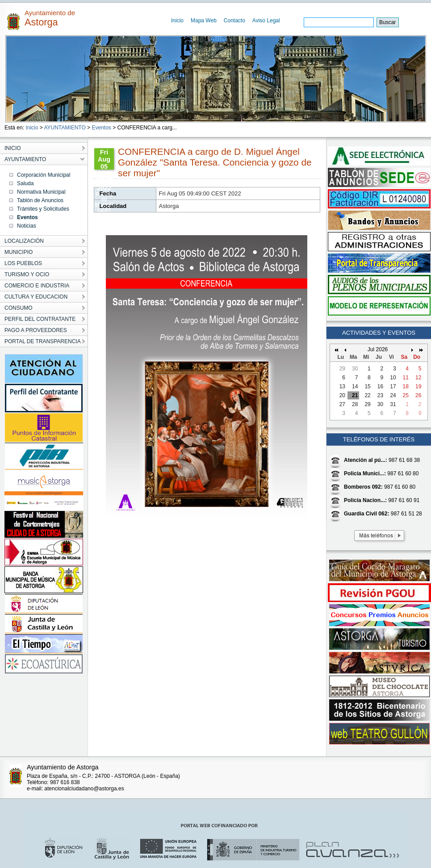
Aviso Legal (266, 21)
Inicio (177, 21)
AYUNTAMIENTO (65, 128)
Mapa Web (204, 21)
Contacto (234, 21)
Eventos (101, 128)
